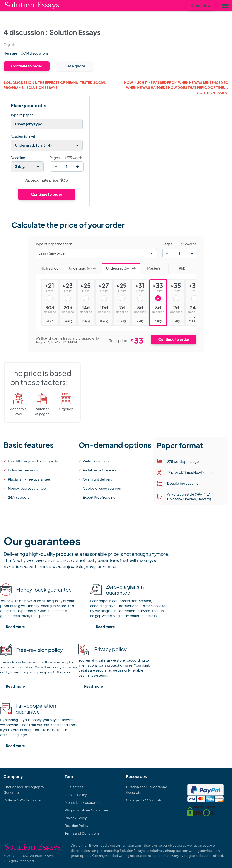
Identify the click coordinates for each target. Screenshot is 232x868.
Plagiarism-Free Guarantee (86, 810)
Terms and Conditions (82, 833)
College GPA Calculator (22, 800)
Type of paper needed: (54, 244)
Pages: (168, 244)
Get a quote (75, 66)
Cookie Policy (76, 795)
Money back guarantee (83, 802)
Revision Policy (77, 825)
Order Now (201, 6)
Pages (55, 157)
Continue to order (27, 66)
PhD (177, 267)
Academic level (23, 136)
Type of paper (22, 115)
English (9, 44)
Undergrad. (81, 267)
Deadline (18, 157)
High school (47, 267)
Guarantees (74, 787)
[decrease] (56, 167)
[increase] (77, 167)
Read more (15, 627)
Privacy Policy (76, 818)
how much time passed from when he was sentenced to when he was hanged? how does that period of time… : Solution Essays (176, 87)
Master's (150, 267)
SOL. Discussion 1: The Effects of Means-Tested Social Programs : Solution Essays (55, 85)
